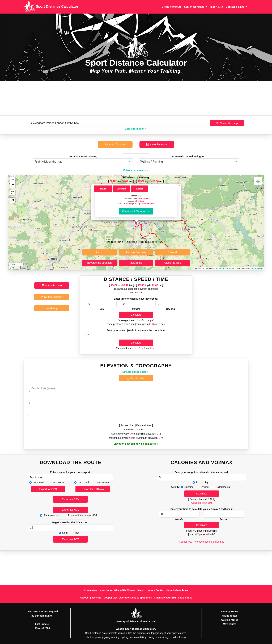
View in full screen (52, 297)
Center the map (227, 123)
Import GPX (216, 7)
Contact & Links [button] (235, 7)
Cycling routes (230, 620)
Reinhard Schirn (141, 198)
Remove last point (136, 252)
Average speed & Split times (209, 542)
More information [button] (136, 129)
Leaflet (200, 269)
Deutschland (147, 203)
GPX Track (39, 482)
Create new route (172, 7)
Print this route (52, 285)
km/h (65, 533)
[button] (136, 223)
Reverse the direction (99, 263)
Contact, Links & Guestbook (172, 590)
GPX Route (58, 482)
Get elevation (136, 378)
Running (189, 487)
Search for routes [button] (195, 7)
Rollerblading (223, 487)
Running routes (230, 612)
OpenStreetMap (256, 269)
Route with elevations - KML (83, 515)
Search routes (145, 590)
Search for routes (115, 144)
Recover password (91, 598)
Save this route (157, 144)
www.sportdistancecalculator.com (136, 621)
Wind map (52, 308)
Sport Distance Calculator (51, 7)
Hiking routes (230, 616)
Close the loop (173, 263)
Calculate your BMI (202, 503)
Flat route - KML (52, 515)
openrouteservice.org (225, 269)
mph (77, 533)
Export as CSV (70, 499)
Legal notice (185, 598)
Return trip (136, 263)
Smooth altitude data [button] (136, 372)
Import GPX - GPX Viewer (120, 590)
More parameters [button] (136, 170)
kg (207, 482)
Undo (99, 252)
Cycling (128, 203)
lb (197, 482)
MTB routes (230, 624)
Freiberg (140, 201)
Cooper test (185, 542)
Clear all (173, 252)
